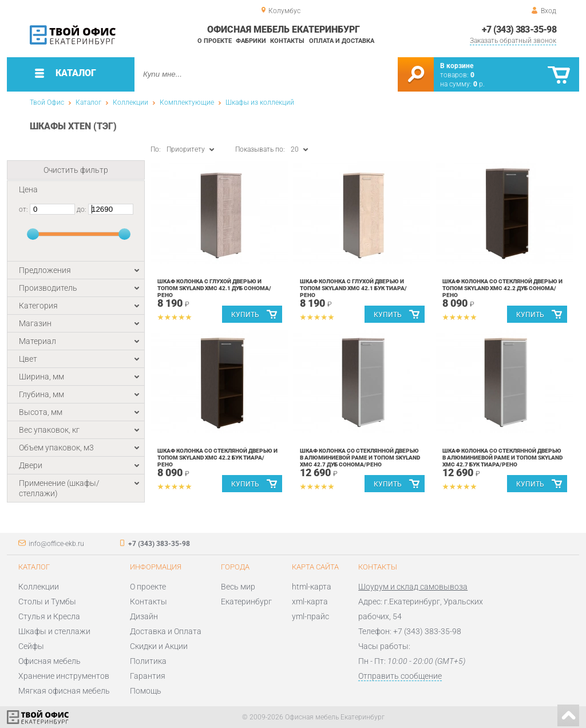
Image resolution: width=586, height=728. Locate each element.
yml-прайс (310, 616)
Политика (148, 661)
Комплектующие (187, 102)
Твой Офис (47, 102)
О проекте (215, 41)
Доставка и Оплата (166, 631)
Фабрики (251, 41)
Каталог (88, 102)
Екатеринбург (246, 602)
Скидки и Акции (159, 646)
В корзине (457, 66)
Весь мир (238, 587)
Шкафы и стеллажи (54, 631)
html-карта (312, 587)
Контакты (287, 41)
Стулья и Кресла (49, 616)
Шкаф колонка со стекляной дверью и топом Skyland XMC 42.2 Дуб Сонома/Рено (502, 288)
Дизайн (144, 616)
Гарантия (148, 676)
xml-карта (310, 602)
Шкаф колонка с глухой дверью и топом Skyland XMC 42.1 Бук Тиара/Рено (353, 288)
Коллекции (130, 102)
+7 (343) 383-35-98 (519, 29)
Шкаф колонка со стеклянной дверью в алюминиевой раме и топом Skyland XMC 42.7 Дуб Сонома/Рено (360, 458)
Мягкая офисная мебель (64, 691)
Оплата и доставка (342, 41)
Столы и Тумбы (47, 602)
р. (479, 84)
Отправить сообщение (400, 676)
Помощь (146, 691)
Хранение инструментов (64, 676)
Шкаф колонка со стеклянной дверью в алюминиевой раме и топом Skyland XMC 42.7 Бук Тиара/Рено (502, 458)
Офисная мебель (50, 661)
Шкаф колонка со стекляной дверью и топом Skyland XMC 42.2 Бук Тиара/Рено (217, 458)
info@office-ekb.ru (56, 544)
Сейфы (31, 646)
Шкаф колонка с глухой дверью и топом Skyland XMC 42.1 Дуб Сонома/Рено (214, 288)
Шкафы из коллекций (260, 102)
